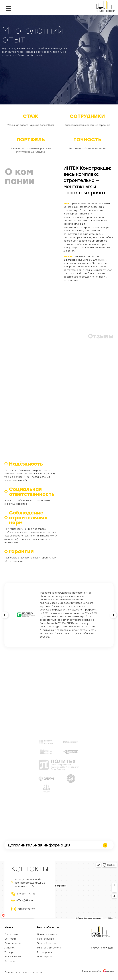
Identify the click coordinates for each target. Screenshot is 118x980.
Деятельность (13, 943)
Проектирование (47, 934)
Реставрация (45, 952)
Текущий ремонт (47, 943)
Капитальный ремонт (49, 948)
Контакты (10, 961)
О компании (11, 934)
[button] (105, 57)
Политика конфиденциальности (23, 972)
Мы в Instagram (23, 909)
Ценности (10, 939)
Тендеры (9, 952)
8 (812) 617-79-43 (26, 894)
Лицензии (10, 948)
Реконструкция (46, 939)
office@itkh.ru (24, 900)
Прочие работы (46, 957)
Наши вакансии (13, 957)
